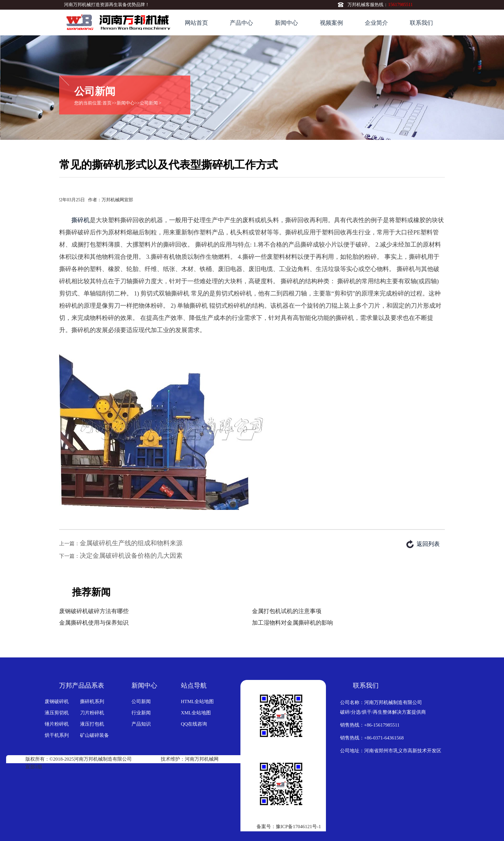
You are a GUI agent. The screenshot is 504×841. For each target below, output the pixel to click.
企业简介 (376, 23)
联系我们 (421, 23)
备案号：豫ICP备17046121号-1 (289, 827)
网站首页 (196, 23)
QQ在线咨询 (194, 724)
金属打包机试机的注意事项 (287, 611)
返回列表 (428, 544)
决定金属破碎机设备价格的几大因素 (131, 556)
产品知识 (141, 724)
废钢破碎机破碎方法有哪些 (94, 611)
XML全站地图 (196, 713)
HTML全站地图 (198, 701)
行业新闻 (141, 713)
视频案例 (331, 23)
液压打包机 (92, 724)
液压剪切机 (57, 713)
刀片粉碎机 (92, 713)
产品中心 (241, 23)
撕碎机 (81, 220)
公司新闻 (149, 103)
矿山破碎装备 (94, 735)
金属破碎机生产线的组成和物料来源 (131, 543)
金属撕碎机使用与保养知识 (94, 623)
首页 (107, 103)
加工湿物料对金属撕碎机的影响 (292, 623)
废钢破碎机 (57, 701)
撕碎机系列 (92, 701)
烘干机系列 (57, 735)
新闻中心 (286, 23)
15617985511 (400, 5)
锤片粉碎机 (57, 724)
